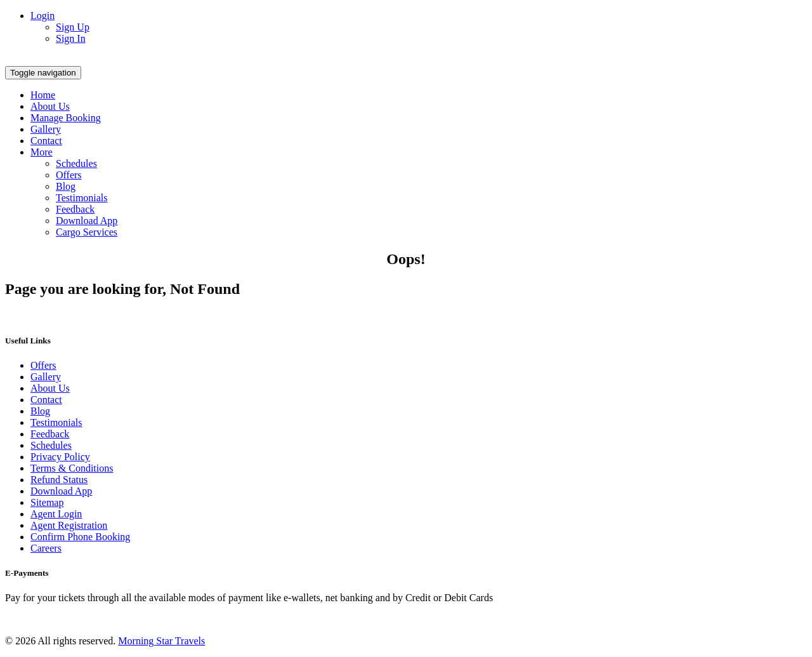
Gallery (46, 129)
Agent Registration (69, 525)
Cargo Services (87, 232)
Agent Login (56, 514)
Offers (69, 175)
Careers (46, 548)
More (42, 152)
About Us (50, 106)
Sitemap (47, 502)
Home (43, 95)
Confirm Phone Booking (80, 537)
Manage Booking (66, 118)
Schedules (76, 163)
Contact (46, 141)
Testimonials (82, 198)
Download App (87, 221)
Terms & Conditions (72, 468)
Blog (66, 186)
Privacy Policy (60, 457)
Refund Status (59, 480)
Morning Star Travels (161, 641)
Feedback (75, 209)
